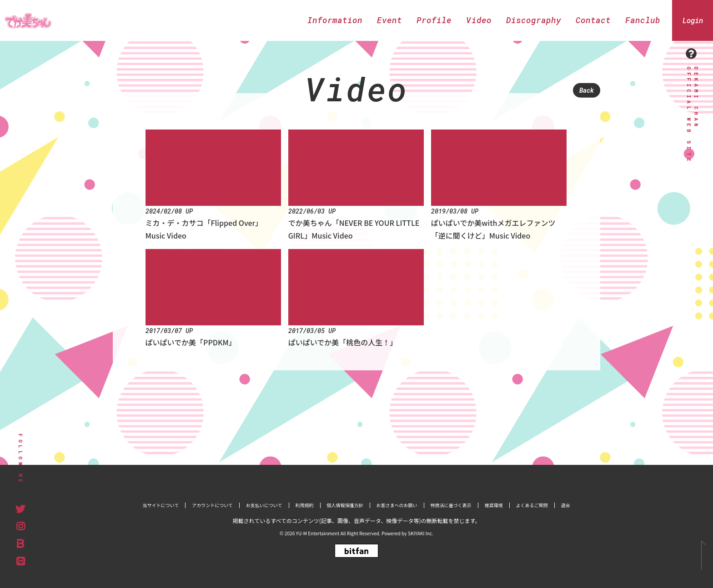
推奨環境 (494, 505)
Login (693, 20)
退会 (566, 505)
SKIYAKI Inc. (421, 533)
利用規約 (305, 505)
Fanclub (643, 20)
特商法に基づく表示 (451, 505)
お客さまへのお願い (397, 505)
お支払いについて (264, 505)
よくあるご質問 (532, 505)
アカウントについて (212, 505)
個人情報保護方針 (345, 505)
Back (587, 90)
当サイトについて (161, 505)
